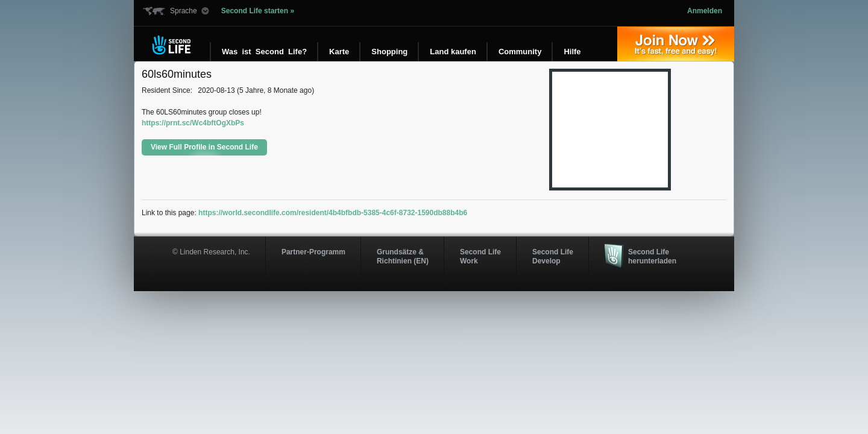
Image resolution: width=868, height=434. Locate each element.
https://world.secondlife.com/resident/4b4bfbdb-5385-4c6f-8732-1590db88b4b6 (333, 213)
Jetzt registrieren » (676, 44)
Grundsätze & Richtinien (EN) (403, 256)
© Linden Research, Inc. (211, 252)
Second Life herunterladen (652, 256)
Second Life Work (480, 256)
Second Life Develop (553, 256)
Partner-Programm (313, 252)
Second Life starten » (258, 11)
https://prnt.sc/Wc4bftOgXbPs (193, 123)
